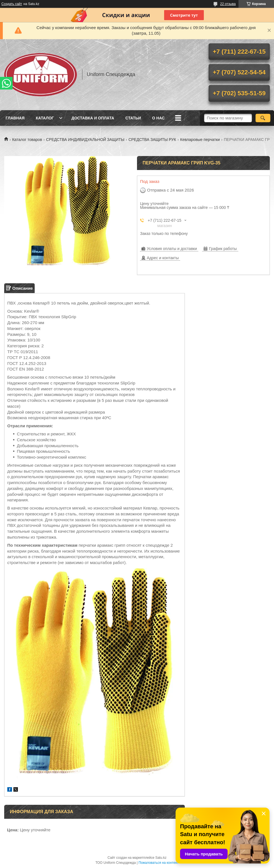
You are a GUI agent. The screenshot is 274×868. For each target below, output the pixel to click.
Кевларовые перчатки (200, 140)
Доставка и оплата (93, 118)
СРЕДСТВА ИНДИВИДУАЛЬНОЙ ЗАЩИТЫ (85, 140)
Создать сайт (12, 4)
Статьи (133, 118)
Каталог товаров (27, 140)
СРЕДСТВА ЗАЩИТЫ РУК (152, 140)
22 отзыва (228, 4)
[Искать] (263, 118)
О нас (158, 118)
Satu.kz (161, 858)
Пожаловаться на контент (158, 863)
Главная (15, 118)
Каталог (45, 118)
